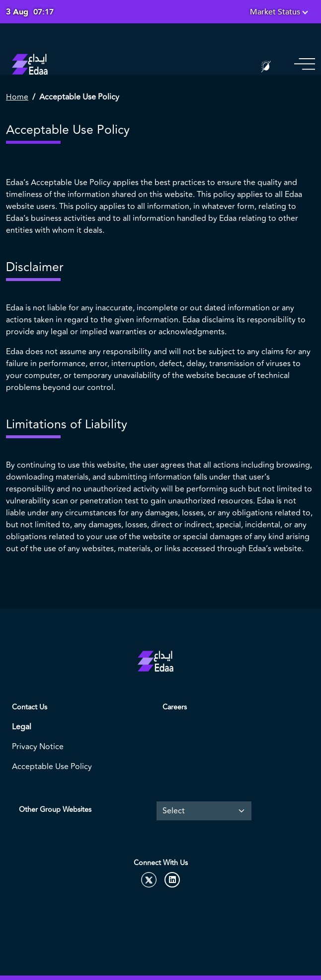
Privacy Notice (38, 747)
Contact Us (30, 707)
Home (17, 97)
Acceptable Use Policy (52, 767)
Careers (175, 707)
